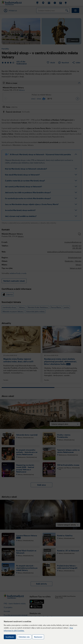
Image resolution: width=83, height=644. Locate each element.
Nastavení (38, 637)
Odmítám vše (24, 637)
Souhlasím (10, 637)
